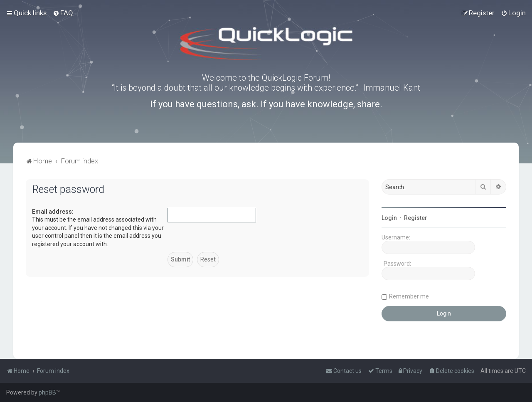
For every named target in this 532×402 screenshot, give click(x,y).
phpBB (47, 392)
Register (416, 218)
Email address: (53, 212)
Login (389, 218)
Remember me (409, 296)
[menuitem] (63, 13)
